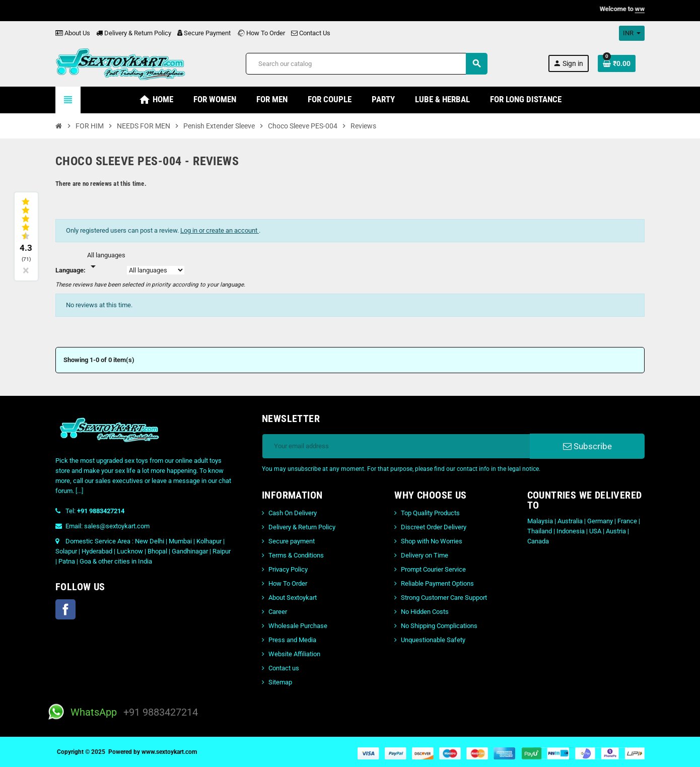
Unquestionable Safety (433, 640)
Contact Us (311, 33)
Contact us (284, 668)
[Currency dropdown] (632, 33)
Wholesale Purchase (298, 626)
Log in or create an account (220, 230)
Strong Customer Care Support (444, 598)
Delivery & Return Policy (134, 33)
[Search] (366, 64)
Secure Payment (204, 33)
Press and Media (292, 640)
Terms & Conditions (296, 555)
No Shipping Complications (439, 626)
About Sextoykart (293, 598)
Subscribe (587, 446)
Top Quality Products (430, 513)
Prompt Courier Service (433, 569)
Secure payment (292, 541)
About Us (73, 33)
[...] (79, 491)
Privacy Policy (288, 569)
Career (278, 612)
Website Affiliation (294, 654)
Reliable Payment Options (437, 583)
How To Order (261, 33)
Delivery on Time (425, 555)
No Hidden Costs (425, 612)
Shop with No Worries (432, 541)
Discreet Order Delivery (434, 527)
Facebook (65, 609)
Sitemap (280, 682)
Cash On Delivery (293, 513)
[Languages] (106, 261)
